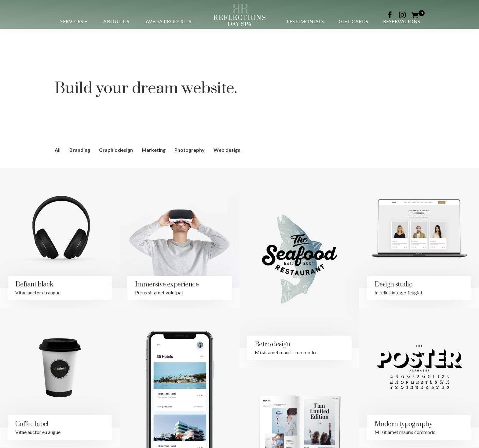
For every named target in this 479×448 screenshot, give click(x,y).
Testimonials (305, 21)
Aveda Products (169, 21)
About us (116, 21)
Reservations (402, 21)
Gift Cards (354, 21)
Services (72, 21)
